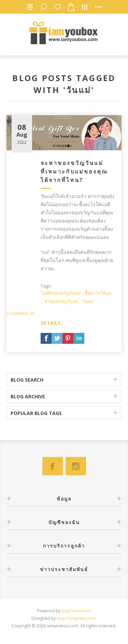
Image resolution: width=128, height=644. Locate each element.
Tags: (46, 286)
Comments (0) (20, 313)
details (51, 323)
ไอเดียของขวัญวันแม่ (61, 293)
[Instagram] (76, 466)
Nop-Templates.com (77, 618)
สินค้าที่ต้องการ (57, 7)
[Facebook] (53, 466)
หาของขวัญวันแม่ (61, 301)
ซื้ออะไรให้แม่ (98, 293)
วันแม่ (88, 301)
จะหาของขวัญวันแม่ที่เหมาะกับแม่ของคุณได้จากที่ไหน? (74, 171)
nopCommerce (76, 611)
